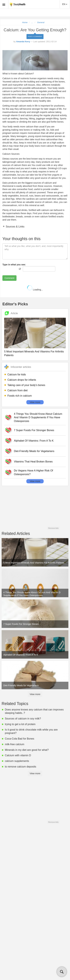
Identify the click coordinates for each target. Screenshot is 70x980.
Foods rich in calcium (20, 396)
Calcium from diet (17, 390)
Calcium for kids (17, 375)
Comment (9, 278)
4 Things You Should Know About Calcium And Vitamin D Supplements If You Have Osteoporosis (38, 418)
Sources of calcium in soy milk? (23, 719)
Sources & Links (15, 227)
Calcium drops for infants (22, 380)
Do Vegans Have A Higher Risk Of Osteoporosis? (33, 472)
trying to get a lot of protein (20, 724)
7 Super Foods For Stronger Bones (34, 430)
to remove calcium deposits (21, 767)
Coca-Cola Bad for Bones (19, 739)
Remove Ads (53, 528)
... (32, 22)
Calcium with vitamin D (18, 755)
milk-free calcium (15, 744)
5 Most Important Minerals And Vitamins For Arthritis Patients (34, 353)
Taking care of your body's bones (26, 385)
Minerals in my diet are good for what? (27, 750)
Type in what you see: (14, 265)
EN (65, 4)
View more (35, 402)
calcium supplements (17, 761)
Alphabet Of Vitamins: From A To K (34, 441)
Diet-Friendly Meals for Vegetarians (34, 451)
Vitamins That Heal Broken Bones (33, 462)
